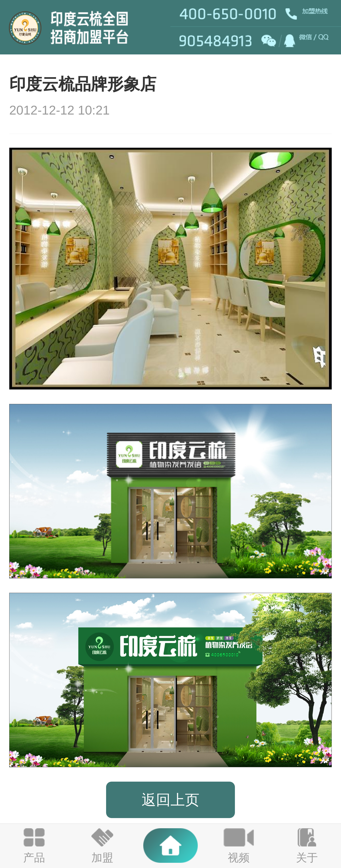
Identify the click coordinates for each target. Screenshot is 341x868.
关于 (307, 858)
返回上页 (170, 800)
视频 (239, 858)
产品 (34, 858)
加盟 (102, 858)
